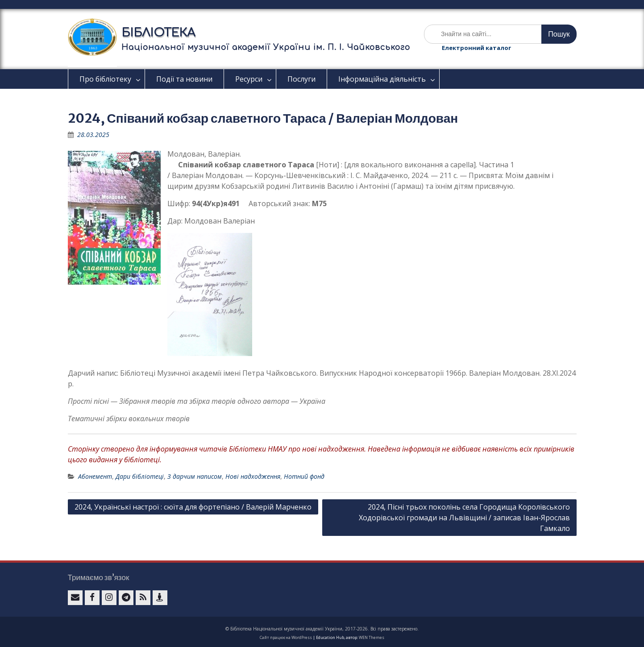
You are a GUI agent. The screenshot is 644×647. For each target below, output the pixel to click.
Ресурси (249, 79)
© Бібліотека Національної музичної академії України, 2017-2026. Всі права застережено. (322, 629)
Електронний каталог (476, 48)
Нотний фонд (304, 476)
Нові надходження (253, 476)
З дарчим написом (195, 476)
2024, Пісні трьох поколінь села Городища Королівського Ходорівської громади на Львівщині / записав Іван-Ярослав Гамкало (464, 518)
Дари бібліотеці (140, 476)
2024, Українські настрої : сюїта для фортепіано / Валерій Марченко (193, 507)
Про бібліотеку (105, 79)
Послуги (301, 79)
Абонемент (95, 476)
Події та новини (184, 79)
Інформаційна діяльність (382, 79)
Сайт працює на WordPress (286, 637)
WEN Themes (372, 637)
